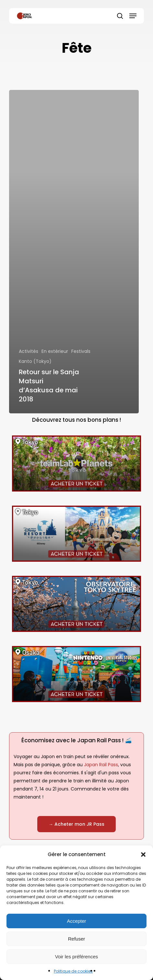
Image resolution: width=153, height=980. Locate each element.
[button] (143, 855)
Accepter (76, 921)
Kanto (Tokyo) (35, 361)
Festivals (81, 351)
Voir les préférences (77, 957)
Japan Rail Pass (101, 765)
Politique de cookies (73, 971)
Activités (29, 351)
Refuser (77, 939)
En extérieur (55, 351)
